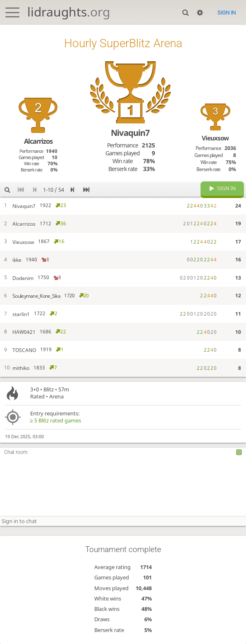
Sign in (227, 13)
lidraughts (69, 12)
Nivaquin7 (130, 133)
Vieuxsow (215, 138)
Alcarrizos (38, 141)
